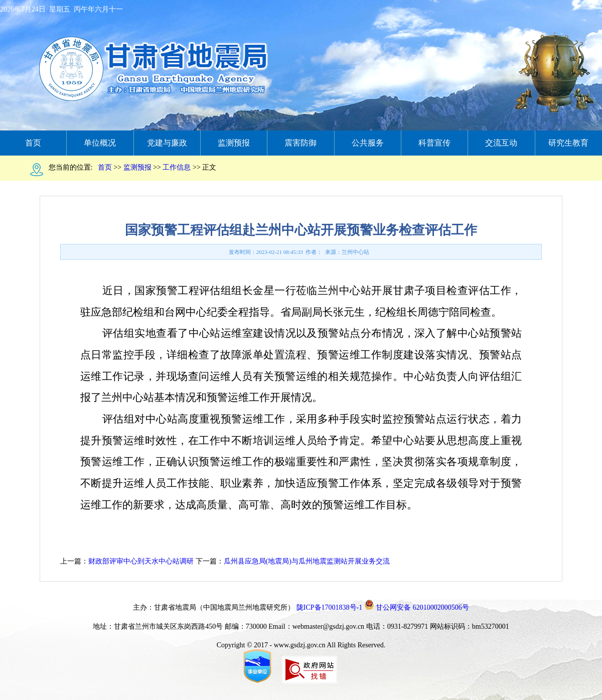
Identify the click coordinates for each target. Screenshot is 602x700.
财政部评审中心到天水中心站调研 (141, 561)
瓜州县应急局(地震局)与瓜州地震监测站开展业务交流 (307, 561)
